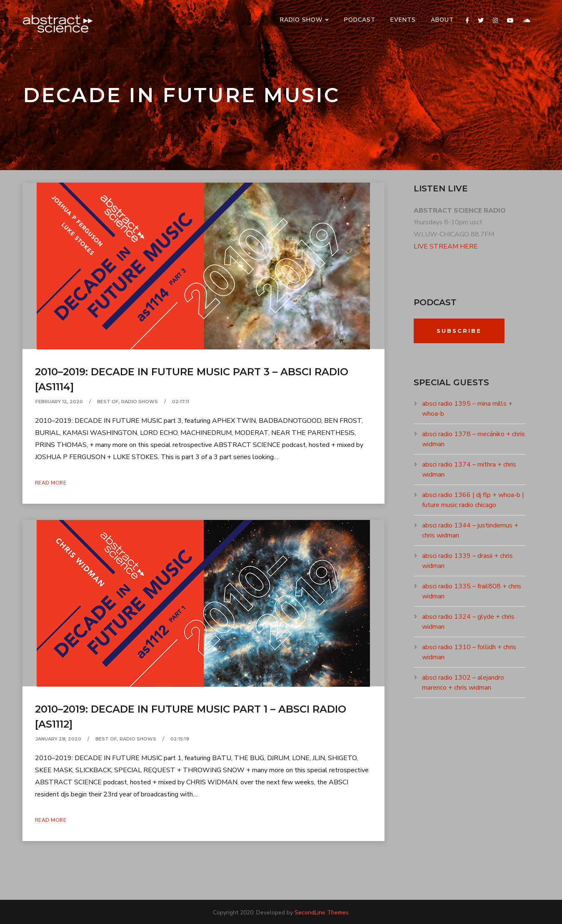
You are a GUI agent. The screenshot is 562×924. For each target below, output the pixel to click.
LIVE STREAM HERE (446, 246)
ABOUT (442, 20)
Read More (51, 483)
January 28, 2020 (58, 739)
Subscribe (459, 331)
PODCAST (360, 20)
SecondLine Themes (322, 913)
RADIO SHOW (301, 20)
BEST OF (108, 402)
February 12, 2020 (59, 402)
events (403, 20)
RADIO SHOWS (140, 402)
